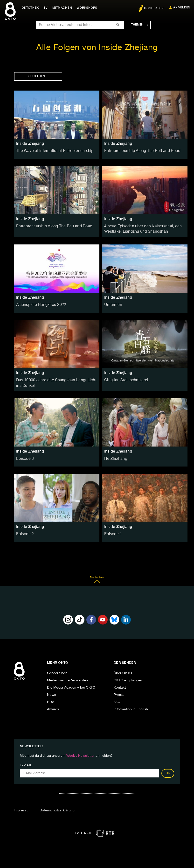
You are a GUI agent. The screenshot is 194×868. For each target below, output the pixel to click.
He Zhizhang (114, 456)
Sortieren (44, 76)
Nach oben (97, 579)
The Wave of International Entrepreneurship (51, 151)
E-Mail (26, 763)
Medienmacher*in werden (68, 678)
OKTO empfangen (128, 678)
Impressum (23, 808)
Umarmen (112, 303)
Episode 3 (24, 456)
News (52, 692)
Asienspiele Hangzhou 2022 (38, 303)
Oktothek (31, 8)
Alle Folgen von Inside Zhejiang (97, 48)
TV (47, 8)
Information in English (131, 707)
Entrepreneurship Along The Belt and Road (138, 151)
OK (168, 771)
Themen (140, 25)
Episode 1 (112, 532)
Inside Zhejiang (30, 143)
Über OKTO (123, 671)
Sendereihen (57, 671)
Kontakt (120, 685)
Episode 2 (24, 532)
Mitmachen (63, 8)
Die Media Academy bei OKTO (71, 685)
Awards (53, 707)
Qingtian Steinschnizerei (124, 379)
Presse (119, 692)
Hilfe (51, 699)
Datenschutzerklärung (57, 808)
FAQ (117, 699)
